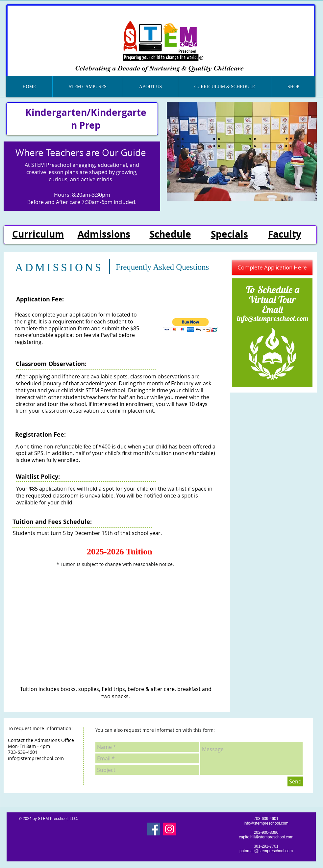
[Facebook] (153, 829)
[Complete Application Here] (272, 267)
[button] (87, 87)
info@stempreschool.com (273, 318)
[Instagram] (170, 829)
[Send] (295, 781)
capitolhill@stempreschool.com (266, 837)
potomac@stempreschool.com (266, 851)
